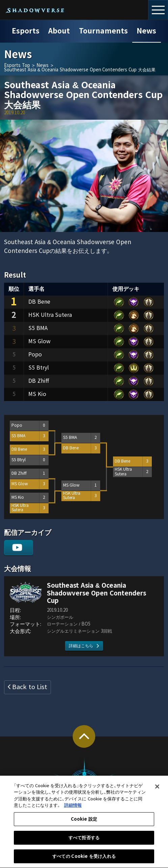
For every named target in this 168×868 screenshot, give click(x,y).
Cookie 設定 (84, 824)
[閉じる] (157, 791)
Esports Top (17, 65)
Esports (26, 31)
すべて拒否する (84, 842)
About (59, 31)
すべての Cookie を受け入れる (84, 861)
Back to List (30, 687)
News (146, 31)
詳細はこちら (81, 646)
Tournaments (103, 31)
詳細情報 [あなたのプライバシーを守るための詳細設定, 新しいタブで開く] (73, 810)
